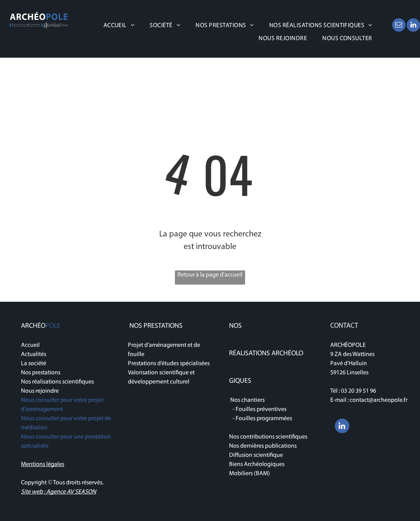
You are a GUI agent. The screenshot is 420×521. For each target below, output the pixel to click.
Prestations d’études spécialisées (169, 364)
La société (34, 364)
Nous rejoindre (40, 391)
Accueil (30, 345)
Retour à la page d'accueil (210, 275)
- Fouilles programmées (261, 419)
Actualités (34, 354)
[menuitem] (119, 25)
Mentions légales (43, 464)
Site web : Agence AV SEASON (59, 492)
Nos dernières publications (263, 446)
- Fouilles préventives (258, 409)
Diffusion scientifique (256, 455)
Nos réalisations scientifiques (57, 382)
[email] (399, 26)
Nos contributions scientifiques (268, 437)
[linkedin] (413, 26)
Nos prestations (41, 373)
